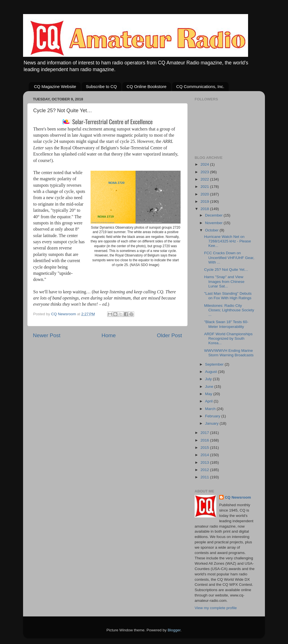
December (214, 215)
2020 (205, 194)
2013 (205, 462)
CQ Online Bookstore (147, 86)
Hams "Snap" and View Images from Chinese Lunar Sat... (224, 281)
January (212, 423)
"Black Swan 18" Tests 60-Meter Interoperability (226, 324)
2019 (205, 201)
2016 (205, 440)
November (214, 223)
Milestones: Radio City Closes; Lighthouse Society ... (229, 310)
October (212, 230)
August (211, 372)
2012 (205, 470)
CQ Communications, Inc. (200, 86)
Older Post (169, 335)
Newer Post (47, 335)
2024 (205, 164)
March (211, 409)
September (215, 364)
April (209, 401)
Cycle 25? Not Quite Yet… (226, 270)
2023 (205, 172)
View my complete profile (216, 608)
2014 (205, 455)
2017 (205, 433)
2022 (205, 179)
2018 (205, 209)
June (210, 387)
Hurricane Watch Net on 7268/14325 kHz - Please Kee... (228, 241)
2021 (205, 187)
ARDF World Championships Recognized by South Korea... (228, 338)
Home (109, 335)
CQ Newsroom (238, 497)
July (209, 379)
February (213, 416)
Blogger (174, 630)
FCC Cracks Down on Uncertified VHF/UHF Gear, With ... (229, 257)
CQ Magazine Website (55, 86)
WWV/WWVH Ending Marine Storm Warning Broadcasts (229, 353)
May (209, 394)
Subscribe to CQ (101, 86)
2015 (205, 448)
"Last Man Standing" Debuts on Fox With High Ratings (228, 296)
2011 (205, 477)
